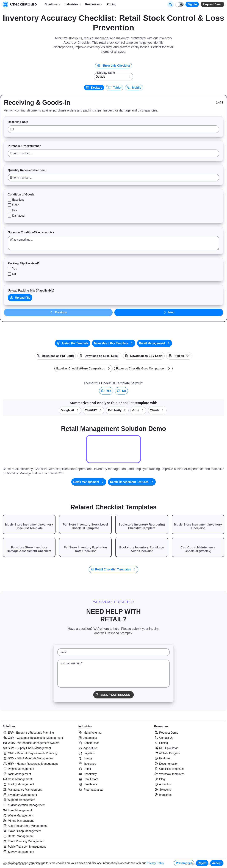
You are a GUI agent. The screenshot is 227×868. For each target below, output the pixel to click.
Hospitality (88, 774)
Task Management (17, 774)
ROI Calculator (166, 748)
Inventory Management (20, 795)
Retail (85, 769)
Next (169, 312)
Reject (202, 863)
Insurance (87, 764)
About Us (162, 784)
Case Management (17, 779)
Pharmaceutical (91, 790)
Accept (217, 863)
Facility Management (18, 784)
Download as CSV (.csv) (144, 356)
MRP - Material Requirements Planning (30, 753)
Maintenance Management (22, 790)
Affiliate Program (167, 753)
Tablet (115, 88)
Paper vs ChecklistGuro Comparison (143, 368)
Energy (85, 758)
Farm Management (17, 810)
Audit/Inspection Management (24, 805)
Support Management (19, 800)
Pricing (112, 4)
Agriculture (88, 748)
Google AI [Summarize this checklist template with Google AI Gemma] (70, 410)
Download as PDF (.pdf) (55, 356)
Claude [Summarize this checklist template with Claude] (157, 410)
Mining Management (18, 821)
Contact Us (164, 738)
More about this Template (114, 343)
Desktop (94, 88)
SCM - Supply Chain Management (27, 748)
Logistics (87, 753)
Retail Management (155, 343)
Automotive (88, 738)
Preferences (184, 863)
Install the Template (73, 343)
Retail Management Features (132, 482)
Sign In (192, 4)
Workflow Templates (169, 774)
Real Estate (88, 779)
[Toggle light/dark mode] (180, 4)
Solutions (9, 726)
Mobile (134, 88)
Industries (85, 726)
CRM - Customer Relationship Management (33, 738)
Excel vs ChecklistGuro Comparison (83, 368)
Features (162, 758)
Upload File (20, 298)
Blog (159, 779)
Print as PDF (179, 356)
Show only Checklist (113, 66)
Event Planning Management (23, 841)
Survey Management (18, 852)
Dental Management (18, 836)
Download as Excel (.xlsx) (99, 356)
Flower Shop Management (22, 831)
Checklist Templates (169, 769)
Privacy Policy (155, 863)
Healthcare (88, 784)
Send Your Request (113, 695)
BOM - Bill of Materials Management (28, 758)
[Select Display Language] (171, 4)
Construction (89, 743)
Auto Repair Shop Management (25, 826)
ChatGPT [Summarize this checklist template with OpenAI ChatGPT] (93, 410)
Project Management (18, 769)
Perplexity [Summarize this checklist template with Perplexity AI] (117, 410)
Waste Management (18, 816)
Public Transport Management (24, 847)
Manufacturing (90, 733)
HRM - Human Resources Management (30, 764)
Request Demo (212, 4)
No (121, 391)
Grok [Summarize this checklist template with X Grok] (138, 410)
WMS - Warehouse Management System (31, 743)
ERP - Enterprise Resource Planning (28, 733)
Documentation (166, 764)
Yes (106, 391)
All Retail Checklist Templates (113, 569)
